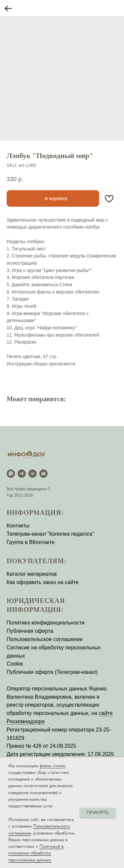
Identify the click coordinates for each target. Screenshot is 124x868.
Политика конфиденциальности (46, 623)
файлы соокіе (52, 766)
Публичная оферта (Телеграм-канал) (52, 672)
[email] (43, 474)
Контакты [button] (18, 526)
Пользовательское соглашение (45, 639)
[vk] (33, 474)
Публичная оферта (30, 631)
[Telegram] (22, 474)
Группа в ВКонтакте (31, 542)
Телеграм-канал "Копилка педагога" (50, 534)
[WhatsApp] (11, 474)
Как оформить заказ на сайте (43, 582)
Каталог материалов (32, 574)
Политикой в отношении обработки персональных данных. (36, 853)
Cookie (15, 664)
